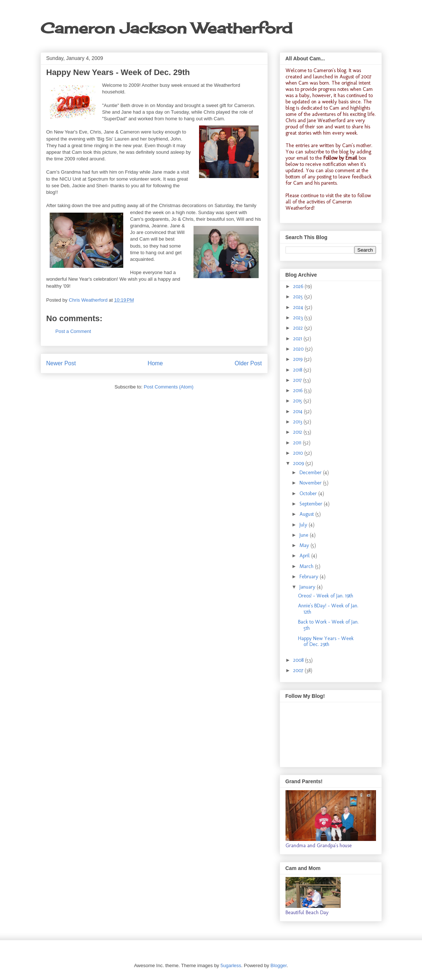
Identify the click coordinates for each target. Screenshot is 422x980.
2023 (299, 318)
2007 (299, 670)
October (309, 493)
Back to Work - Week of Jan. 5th (328, 625)
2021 (298, 339)
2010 (299, 453)
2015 (298, 401)
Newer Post (61, 363)
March (307, 566)
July (304, 525)
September (312, 504)
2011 (298, 443)
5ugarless (231, 965)
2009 (299, 463)
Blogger (279, 965)
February (310, 577)
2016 (299, 390)
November (311, 483)
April (305, 556)
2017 (298, 380)
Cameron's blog (330, 70)
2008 (299, 660)
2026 (299, 286)
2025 (299, 297)
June (305, 535)
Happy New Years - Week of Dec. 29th (326, 642)
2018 (298, 370)
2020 (299, 349)
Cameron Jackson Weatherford (166, 28)
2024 (299, 307)
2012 (298, 432)
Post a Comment (73, 331)
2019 (299, 359)
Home (155, 363)
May (305, 545)
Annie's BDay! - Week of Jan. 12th (328, 609)
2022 (299, 328)
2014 (299, 411)
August (307, 514)
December (311, 473)
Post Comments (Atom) (169, 387)
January (308, 587)
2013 (298, 422)
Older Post (248, 363)
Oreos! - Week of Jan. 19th (326, 596)
